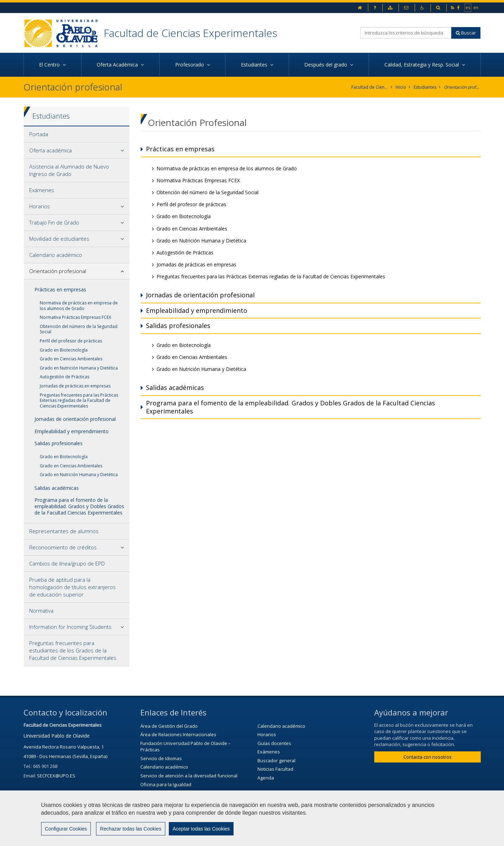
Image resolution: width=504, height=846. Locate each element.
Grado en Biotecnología (64, 350)
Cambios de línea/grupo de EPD (67, 563)
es (468, 7)
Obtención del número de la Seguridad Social (79, 329)
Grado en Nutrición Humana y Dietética (79, 368)
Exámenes (42, 190)
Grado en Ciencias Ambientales (71, 359)
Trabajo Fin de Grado (54, 222)
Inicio (401, 87)
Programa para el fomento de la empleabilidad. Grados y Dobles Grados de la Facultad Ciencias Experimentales (79, 506)
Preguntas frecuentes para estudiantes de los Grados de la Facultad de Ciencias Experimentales (73, 650)
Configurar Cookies (66, 829)
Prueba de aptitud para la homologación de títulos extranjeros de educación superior (72, 587)
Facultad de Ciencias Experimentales (190, 33)
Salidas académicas (57, 488)
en (476, 7)
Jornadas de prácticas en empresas (75, 386)
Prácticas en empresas (60, 289)
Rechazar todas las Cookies (130, 829)
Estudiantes (425, 87)
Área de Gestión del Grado (169, 726)
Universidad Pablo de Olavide (57, 736)
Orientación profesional (462, 87)
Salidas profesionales (59, 443)
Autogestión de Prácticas (65, 377)
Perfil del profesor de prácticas (71, 341)
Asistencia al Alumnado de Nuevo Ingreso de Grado (69, 170)
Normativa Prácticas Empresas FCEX (75, 317)
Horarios (40, 206)
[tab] (77, 134)
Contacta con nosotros (428, 757)
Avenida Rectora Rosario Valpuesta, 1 (64, 747)
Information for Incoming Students (70, 627)
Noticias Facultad (275, 769)
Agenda (266, 778)
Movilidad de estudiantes (59, 239)
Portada (39, 134)
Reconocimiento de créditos (63, 547)
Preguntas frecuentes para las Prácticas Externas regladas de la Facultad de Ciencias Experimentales (79, 400)
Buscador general (276, 760)
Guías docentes (274, 743)
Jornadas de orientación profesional (75, 419)
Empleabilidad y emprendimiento (72, 431)
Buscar (466, 33)
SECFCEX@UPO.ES (56, 776)
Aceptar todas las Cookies (201, 829)
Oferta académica (50, 150)
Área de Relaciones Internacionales (178, 734)
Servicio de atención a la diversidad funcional (189, 776)
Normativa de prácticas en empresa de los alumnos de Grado (79, 306)
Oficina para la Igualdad (166, 784)
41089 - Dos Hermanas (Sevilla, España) (65, 756)
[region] (252, 818)
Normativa (41, 611)
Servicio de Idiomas (161, 758)
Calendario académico (56, 255)
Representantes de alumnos (64, 531)
